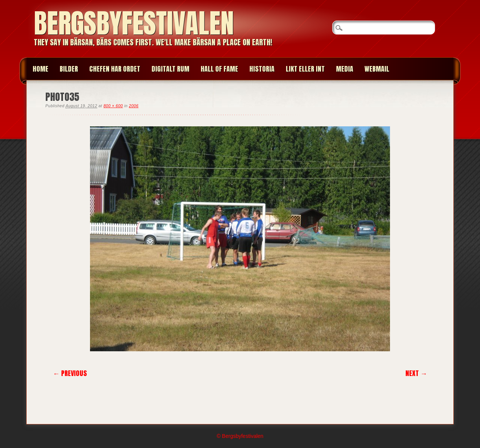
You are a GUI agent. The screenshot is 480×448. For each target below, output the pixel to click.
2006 (134, 106)
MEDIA (345, 69)
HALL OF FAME (219, 69)
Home (40, 69)
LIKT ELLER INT (305, 69)
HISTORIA (262, 69)
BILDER (69, 69)
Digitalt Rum (170, 69)
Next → (416, 373)
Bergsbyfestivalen (134, 23)
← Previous (70, 373)
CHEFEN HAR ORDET (115, 69)
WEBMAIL (377, 69)
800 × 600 (113, 106)
